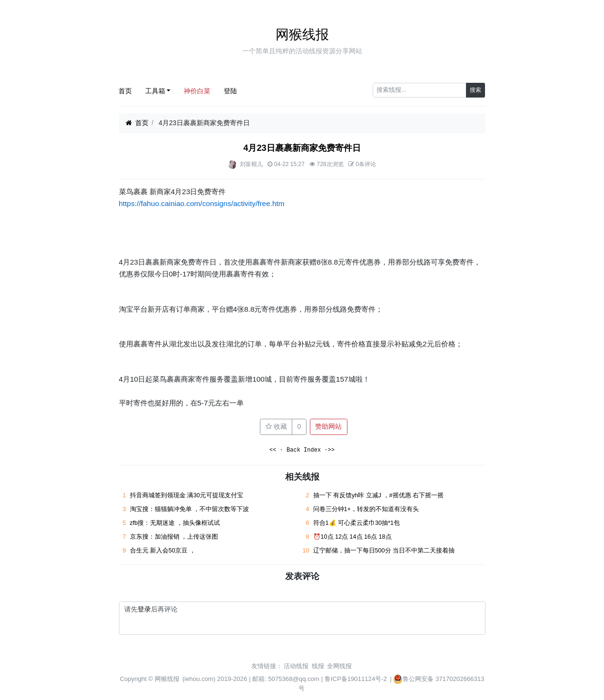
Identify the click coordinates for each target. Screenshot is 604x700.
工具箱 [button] (155, 91)
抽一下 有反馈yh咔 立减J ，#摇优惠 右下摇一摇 (379, 495)
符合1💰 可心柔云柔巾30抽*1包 (356, 523)
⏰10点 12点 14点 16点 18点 (352, 537)
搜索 (475, 90)
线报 (318, 666)
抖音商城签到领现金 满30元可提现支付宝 (187, 495)
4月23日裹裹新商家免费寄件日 (302, 148)
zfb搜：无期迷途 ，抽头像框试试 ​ (176, 523)
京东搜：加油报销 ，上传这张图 (174, 537)
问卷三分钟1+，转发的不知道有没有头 (366, 509)
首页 (125, 91)
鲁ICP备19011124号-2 (356, 679)
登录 (144, 609)
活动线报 (296, 666)
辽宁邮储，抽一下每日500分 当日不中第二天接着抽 (384, 551)
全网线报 (339, 666)
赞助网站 (328, 426)
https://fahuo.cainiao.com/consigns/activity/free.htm (202, 203)
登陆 (230, 91)
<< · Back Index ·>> (302, 450)
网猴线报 (302, 35)
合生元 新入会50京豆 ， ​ (164, 551)
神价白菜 (197, 91)
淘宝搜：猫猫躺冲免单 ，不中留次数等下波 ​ (190, 509)
